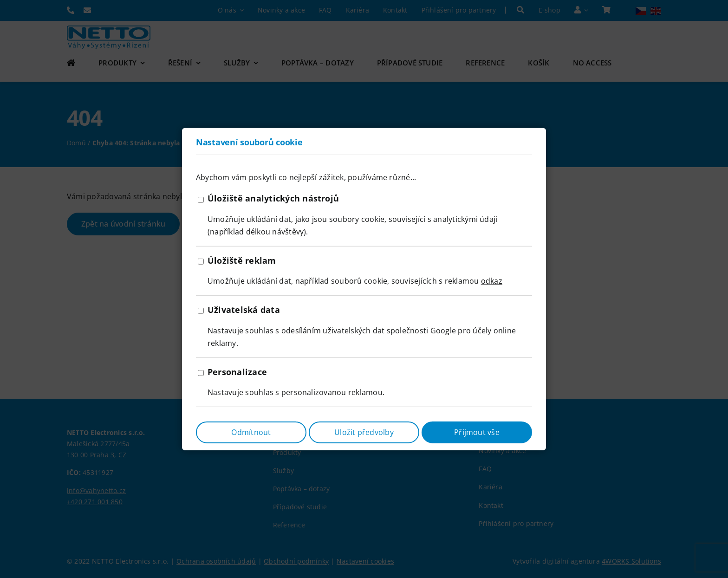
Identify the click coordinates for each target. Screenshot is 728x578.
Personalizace (237, 371)
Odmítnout (251, 432)
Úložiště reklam (242, 260)
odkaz (492, 281)
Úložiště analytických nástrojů (273, 198)
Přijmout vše (477, 432)
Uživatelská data (244, 310)
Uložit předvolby (364, 432)
